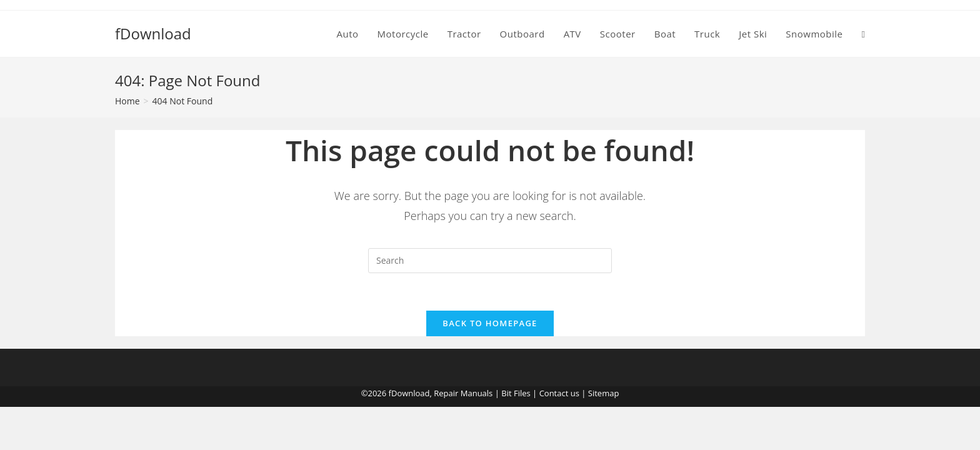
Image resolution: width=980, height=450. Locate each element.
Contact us (559, 393)
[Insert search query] (490, 261)
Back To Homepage (490, 323)
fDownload (153, 33)
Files (522, 393)
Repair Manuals (463, 393)
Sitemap (604, 393)
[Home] (127, 101)
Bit (506, 393)
